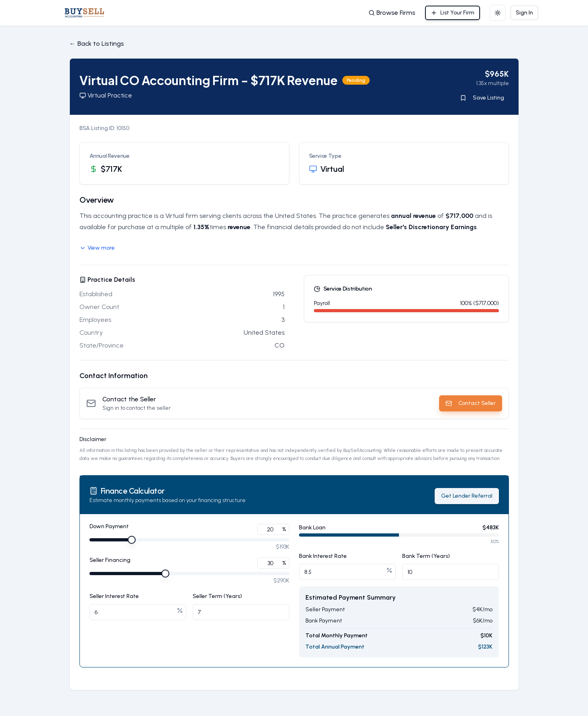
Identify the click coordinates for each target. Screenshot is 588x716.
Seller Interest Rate (114, 596)
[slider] (132, 540)
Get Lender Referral (467, 496)
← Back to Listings (97, 44)
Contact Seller (471, 403)
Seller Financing (110, 560)
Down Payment (109, 527)
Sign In (524, 13)
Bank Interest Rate (323, 556)
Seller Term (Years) (217, 596)
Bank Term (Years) (426, 556)
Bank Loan (312, 528)
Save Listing (482, 98)
